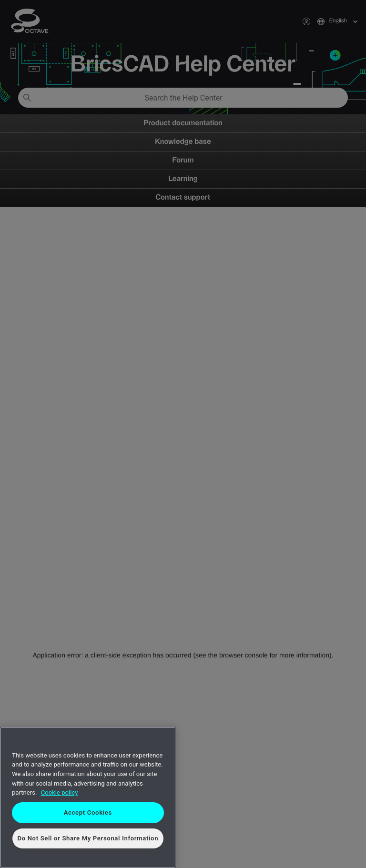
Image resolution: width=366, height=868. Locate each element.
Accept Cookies (88, 812)
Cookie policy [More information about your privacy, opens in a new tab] (60, 792)
